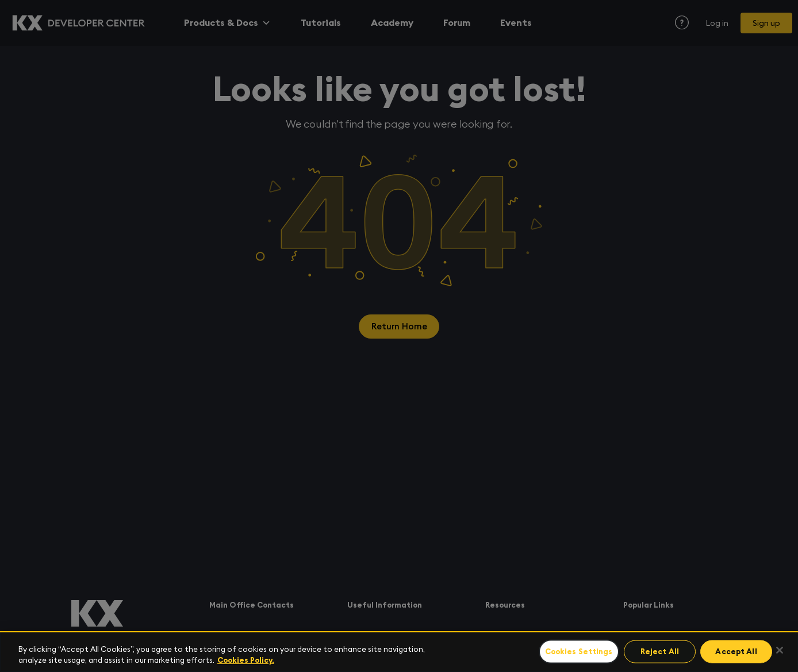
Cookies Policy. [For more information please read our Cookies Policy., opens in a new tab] (246, 660)
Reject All (663, 652)
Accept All (738, 652)
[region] (399, 652)
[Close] (780, 650)
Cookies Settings (584, 652)
